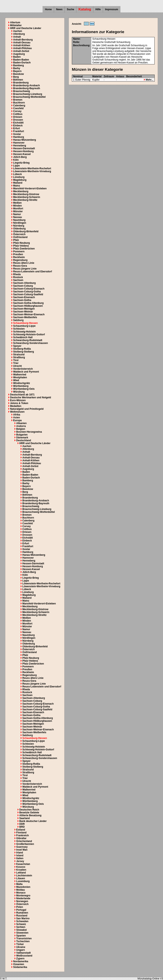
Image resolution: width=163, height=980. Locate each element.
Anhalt (17, 37)
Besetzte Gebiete (29, 813)
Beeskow (18, 74)
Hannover (19, 143)
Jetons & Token (19, 403)
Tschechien (23, 941)
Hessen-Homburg (23, 151)
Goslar (17, 134)
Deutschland (24, 440)
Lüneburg (19, 177)
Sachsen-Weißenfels (25, 317)
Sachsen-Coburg (23, 286)
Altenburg (19, 34)
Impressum (112, 9)
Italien (20, 858)
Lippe (16, 166)
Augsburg (19, 54)
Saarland (24, 818)
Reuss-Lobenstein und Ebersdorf (32, 272)
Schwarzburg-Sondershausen (30, 343)
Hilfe (98, 9)
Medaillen (16, 406)
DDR (22, 824)
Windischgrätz (22, 383)
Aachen (18, 31)
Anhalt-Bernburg (23, 40)
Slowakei (21, 930)
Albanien (21, 423)
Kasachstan (23, 864)
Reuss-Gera (20, 266)
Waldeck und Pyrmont (26, 372)
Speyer (17, 346)
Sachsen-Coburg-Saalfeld (28, 294)
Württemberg (21, 386)
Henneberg (20, 146)
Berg (16, 77)
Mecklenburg (21, 191)
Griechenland (24, 841)
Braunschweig (22, 91)
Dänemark (22, 438)
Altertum (15, 22)
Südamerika (20, 967)
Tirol (16, 360)
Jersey (20, 861)
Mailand (18, 183)
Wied (16, 380)
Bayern (17, 71)
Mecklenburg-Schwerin (27, 197)
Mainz (16, 186)
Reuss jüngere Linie (25, 269)
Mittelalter (16, 25)
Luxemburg (23, 881)
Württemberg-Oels (24, 389)
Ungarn (20, 950)
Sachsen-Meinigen (24, 309)
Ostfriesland (20, 237)
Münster (18, 211)
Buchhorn (19, 103)
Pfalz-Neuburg (21, 243)
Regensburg (20, 260)
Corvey (17, 111)
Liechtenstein (24, 876)
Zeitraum (109, 76)
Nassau (18, 217)
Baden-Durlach (22, 63)
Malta (19, 884)
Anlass (120, 76)
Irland (20, 853)
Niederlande (23, 898)
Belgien (21, 429)
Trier (16, 363)
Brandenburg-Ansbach (26, 85)
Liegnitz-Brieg (21, 163)
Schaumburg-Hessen (25, 323)
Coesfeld (18, 108)
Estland (21, 830)
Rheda (17, 274)
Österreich (19, 234)
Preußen (18, 254)
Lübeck (17, 174)
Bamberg (18, 65)
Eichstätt (18, 123)
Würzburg (19, 392)
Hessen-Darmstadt (24, 148)
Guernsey (22, 847)
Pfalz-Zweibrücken (24, 249)
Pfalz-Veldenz (21, 246)
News (59, 9)
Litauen (21, 878)
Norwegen (22, 901)
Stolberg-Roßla (22, 349)
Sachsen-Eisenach (24, 297)
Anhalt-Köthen (22, 45)
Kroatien (21, 870)
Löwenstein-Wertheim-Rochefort (32, 168)
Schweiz (21, 924)
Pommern (19, 251)
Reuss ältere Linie (24, 263)
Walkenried (20, 375)
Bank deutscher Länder (33, 821)
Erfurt (16, 128)
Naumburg (19, 220)
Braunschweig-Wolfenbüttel (29, 97)
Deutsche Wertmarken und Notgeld (31, 397)
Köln (16, 160)
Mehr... (149, 80)
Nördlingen (20, 223)
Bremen (18, 100)
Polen (20, 907)
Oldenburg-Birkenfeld (26, 231)
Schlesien (19, 329)
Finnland (21, 833)
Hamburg (19, 137)
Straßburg (19, 357)
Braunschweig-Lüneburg (28, 94)
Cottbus (18, 114)
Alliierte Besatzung (30, 815)
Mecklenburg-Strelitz (25, 200)
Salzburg (18, 320)
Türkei (20, 944)
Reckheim (19, 257)
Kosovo (21, 867)
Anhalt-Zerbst (21, 51)
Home (48, 9)
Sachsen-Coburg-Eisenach (29, 289)
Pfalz (16, 240)
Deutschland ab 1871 (22, 395)
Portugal (21, 910)
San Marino (23, 918)
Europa (17, 420)
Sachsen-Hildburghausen (28, 306)
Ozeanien (19, 964)
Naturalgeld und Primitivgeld (27, 409)
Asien (16, 418)
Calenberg (19, 106)
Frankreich (22, 835)
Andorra (21, 426)
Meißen (17, 203)
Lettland (21, 873)
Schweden (22, 921)
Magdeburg (20, 180)
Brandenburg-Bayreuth (27, 88)
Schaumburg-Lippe (24, 326)
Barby (17, 68)
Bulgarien (22, 435)
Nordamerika (21, 961)
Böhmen (18, 80)
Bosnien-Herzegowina (29, 432)
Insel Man (22, 850)
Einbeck (18, 126)
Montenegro (23, 896)
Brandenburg (21, 83)
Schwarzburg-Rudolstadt (28, 340)
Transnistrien (24, 938)
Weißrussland (24, 956)
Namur (17, 214)
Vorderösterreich (23, 369)
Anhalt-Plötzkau (22, 48)
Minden (17, 206)
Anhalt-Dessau (22, 43)
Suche (70, 9)
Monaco (21, 893)
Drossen (18, 120)
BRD (22, 827)
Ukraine (21, 947)
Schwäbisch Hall (23, 337)
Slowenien (22, 933)
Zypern (20, 959)
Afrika (17, 415)
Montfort (18, 209)
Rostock (18, 277)
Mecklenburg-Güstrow (26, 194)
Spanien (21, 936)
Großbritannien (25, 844)
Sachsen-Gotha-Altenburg (28, 303)
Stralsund (19, 355)
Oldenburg (19, 229)
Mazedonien (23, 887)
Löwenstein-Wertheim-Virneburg (32, 171)
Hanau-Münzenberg (24, 140)
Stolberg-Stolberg (23, 352)
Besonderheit (134, 76)
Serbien (21, 927)
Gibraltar (21, 838)
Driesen (18, 117)
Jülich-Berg (20, 157)
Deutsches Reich (29, 810)
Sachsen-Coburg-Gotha (27, 292)
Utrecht (17, 366)
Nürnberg (19, 226)
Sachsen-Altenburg (24, 283)
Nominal (78, 76)
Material (97, 76)
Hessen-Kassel (22, 154)
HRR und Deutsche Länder (26, 28)
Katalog (85, 9)
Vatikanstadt (23, 953)
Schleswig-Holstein (24, 332)
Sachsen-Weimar (23, 312)
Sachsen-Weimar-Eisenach (29, 314)
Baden (17, 57)
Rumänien (22, 913)
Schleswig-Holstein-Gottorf (29, 335)
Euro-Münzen (18, 400)
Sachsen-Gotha (22, 300)
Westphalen (20, 377)
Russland (22, 916)
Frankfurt (19, 131)
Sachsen (18, 280)
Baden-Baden (21, 60)
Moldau (20, 890)
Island (20, 855)
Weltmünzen (17, 412)
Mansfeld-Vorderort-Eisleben (30, 189)
